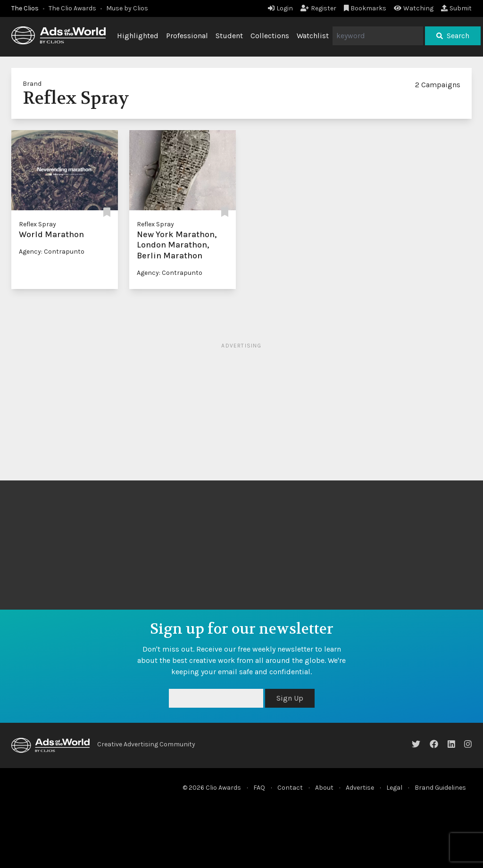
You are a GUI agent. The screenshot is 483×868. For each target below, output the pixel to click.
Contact (290, 788)
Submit (456, 8)
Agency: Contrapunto (52, 252)
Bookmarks (365, 8)
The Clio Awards (72, 8)
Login (280, 8)
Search (453, 36)
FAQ (259, 788)
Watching (414, 8)
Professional (187, 36)
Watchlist (313, 36)
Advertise (360, 788)
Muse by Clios (127, 8)
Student (229, 36)
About (324, 788)
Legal (394, 788)
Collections (270, 36)
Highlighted (138, 36)
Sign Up (290, 698)
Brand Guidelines (440, 788)
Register (318, 8)
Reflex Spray (37, 224)
